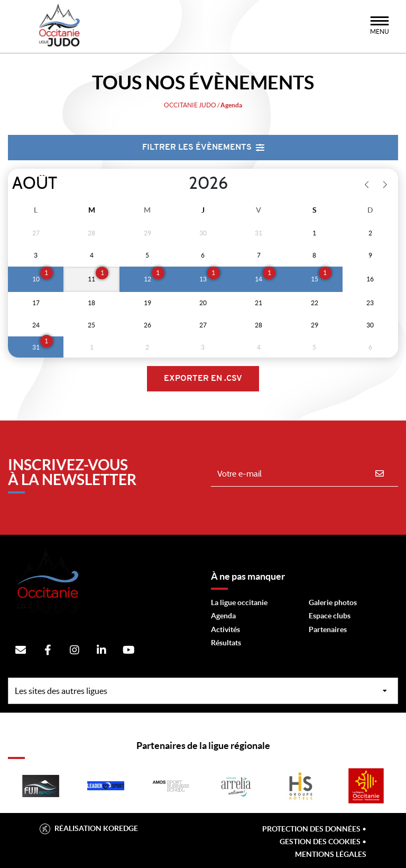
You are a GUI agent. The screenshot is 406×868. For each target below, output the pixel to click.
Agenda (223, 616)
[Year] (180, 184)
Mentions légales (331, 854)
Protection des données (311, 829)
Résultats (226, 643)
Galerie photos (333, 602)
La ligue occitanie (239, 602)
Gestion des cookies (320, 842)
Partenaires (328, 629)
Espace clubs (330, 616)
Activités (225, 629)
